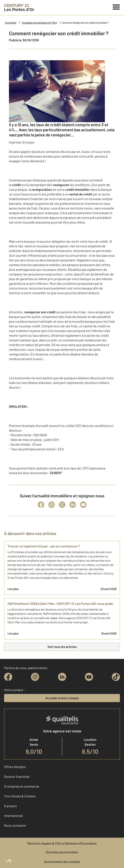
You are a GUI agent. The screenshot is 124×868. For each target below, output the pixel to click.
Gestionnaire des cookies (62, 862)
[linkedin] (62, 677)
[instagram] (35, 677)
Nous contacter (15, 825)
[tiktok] (116, 677)
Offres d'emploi (15, 767)
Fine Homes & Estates (20, 796)
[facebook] (8, 677)
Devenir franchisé (17, 776)
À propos (10, 806)
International (13, 816)
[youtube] (89, 677)
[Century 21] (19, 8)
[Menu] (116, 7)
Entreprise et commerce (22, 786)
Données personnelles (62, 852)
